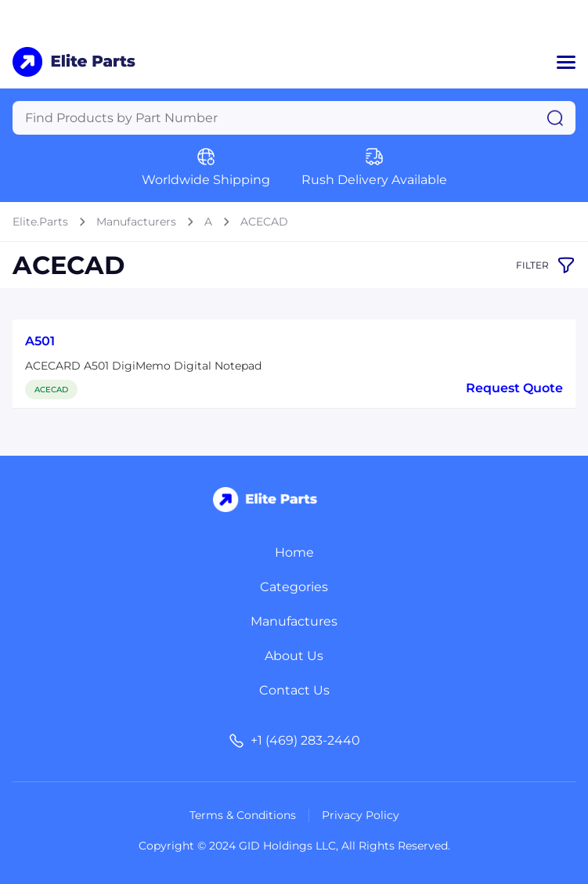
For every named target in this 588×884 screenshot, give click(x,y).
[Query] (294, 118)
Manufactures (294, 621)
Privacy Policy (361, 815)
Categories (294, 587)
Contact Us (294, 690)
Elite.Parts (40, 222)
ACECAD (264, 222)
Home (294, 552)
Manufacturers (136, 222)
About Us (294, 656)
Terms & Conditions (243, 815)
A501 (40, 341)
